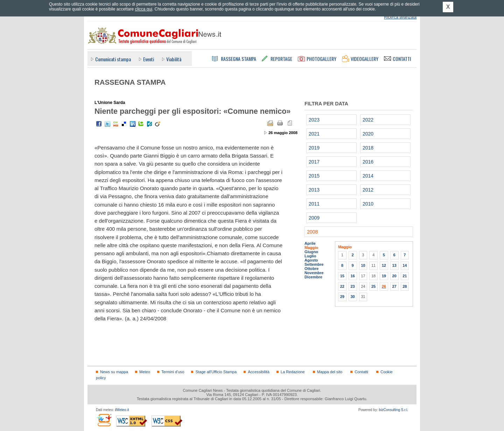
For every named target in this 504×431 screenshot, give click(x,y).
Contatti (361, 372)
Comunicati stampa (113, 59)
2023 (314, 120)
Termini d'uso (173, 372)
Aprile (310, 243)
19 (384, 276)
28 (405, 286)
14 (405, 265)
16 (352, 276)
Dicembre (313, 277)
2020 (368, 134)
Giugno (311, 252)
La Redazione (293, 372)
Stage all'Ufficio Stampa (216, 372)
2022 (368, 120)
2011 (314, 204)
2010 (368, 204)
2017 (314, 162)
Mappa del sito (330, 372)
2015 (314, 176)
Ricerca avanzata (400, 17)
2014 (368, 176)
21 (405, 276)
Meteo (145, 372)
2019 (314, 148)
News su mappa (114, 372)
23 (352, 286)
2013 (314, 190)
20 (394, 276)
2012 (368, 190)
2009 (314, 218)
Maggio (311, 248)
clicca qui (143, 9)
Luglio (310, 256)
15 (342, 276)
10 (363, 265)
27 (394, 286)
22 (342, 286)
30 (352, 297)
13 (394, 265)
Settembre (314, 264)
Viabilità (174, 59)
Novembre (314, 273)
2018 (368, 148)
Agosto (311, 260)
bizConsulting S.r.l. (394, 410)
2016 (368, 162)
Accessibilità (258, 372)
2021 (314, 134)
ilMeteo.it (122, 410)
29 (342, 297)
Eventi (149, 59)
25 (373, 286)
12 (384, 265)
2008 (312, 232)
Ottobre (311, 269)
